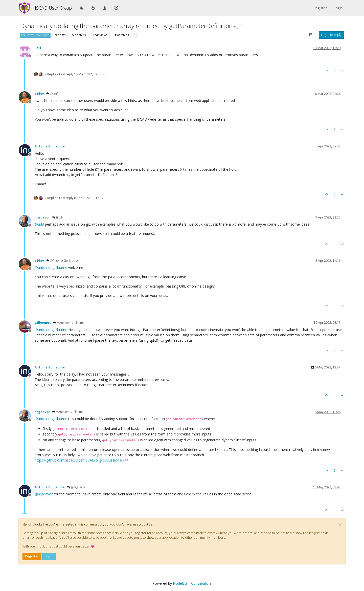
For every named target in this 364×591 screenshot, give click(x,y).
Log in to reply (331, 35)
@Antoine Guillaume (62, 261)
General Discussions (35, 35)
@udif (52, 94)
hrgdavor (42, 217)
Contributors (201, 583)
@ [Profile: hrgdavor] (44, 494)
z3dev (39, 94)
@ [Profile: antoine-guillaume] (51, 267)
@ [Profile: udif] (39, 224)
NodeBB (180, 583)
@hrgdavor (76, 487)
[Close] (340, 525)
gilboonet (43, 323)
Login (49, 556)
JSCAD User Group (53, 8)
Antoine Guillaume (50, 146)
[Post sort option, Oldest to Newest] (311, 35)
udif (38, 48)
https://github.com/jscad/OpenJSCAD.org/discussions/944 (82, 460)
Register (32, 556)
